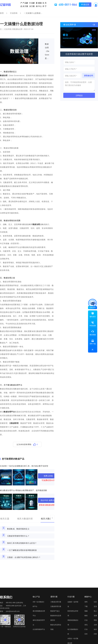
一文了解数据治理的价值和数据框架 (22, 550)
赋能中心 (38, 5)
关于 (44, 5)
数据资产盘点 (55, 611)
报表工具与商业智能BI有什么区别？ (22, 543)
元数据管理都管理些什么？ (18, 536)
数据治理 (4, 75)
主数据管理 (14, 423)
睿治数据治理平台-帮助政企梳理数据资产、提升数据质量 (23, 490)
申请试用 (83, 5)
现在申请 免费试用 (48, 500)
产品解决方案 (27, 5)
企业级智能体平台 (39, 629)
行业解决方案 (32, 5)
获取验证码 (89, 76)
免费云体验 (48, 476)
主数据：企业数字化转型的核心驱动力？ (24, 557)
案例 (36, 5)
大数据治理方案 (56, 602)
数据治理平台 (9, 412)
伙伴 (42, 5)
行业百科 (14, 13)
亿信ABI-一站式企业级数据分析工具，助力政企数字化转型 (24, 466)
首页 (2, 13)
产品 (24, 5)
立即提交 (79, 95)
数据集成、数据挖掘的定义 (18, 529)
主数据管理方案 (56, 606)
